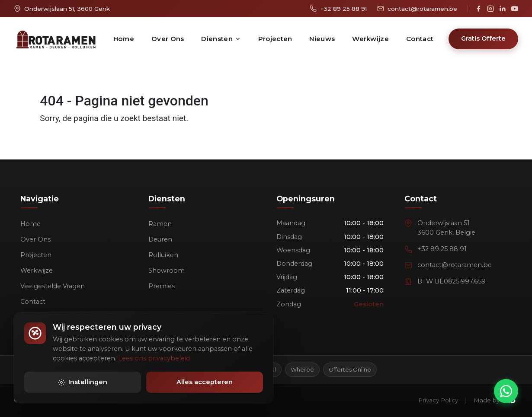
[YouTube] (515, 9)
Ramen (160, 224)
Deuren (160, 239)
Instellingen (83, 384)
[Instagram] (490, 9)
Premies (162, 286)
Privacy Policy (438, 400)
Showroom (167, 271)
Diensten (221, 39)
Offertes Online (350, 370)
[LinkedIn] (503, 9)
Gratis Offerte (483, 38)
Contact (420, 39)
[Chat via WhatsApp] (506, 391)
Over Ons (168, 39)
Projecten (275, 39)
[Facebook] (478, 9)
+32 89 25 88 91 (442, 249)
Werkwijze (370, 39)
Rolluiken (163, 255)
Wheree (302, 370)
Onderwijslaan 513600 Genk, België (446, 228)
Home (124, 39)
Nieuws (322, 39)
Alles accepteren (205, 384)
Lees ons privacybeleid (154, 360)
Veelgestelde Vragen (53, 286)
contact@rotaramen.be (455, 265)
